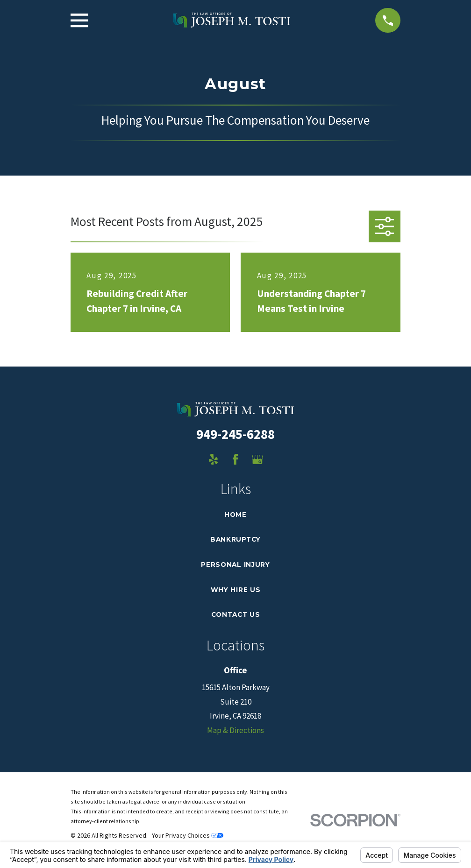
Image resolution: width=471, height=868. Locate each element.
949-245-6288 (235, 434)
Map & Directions (235, 730)
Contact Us (236, 614)
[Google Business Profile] (257, 459)
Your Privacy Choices (188, 835)
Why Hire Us (235, 590)
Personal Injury (235, 565)
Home (235, 515)
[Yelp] (214, 459)
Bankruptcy (235, 539)
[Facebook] (235, 459)
